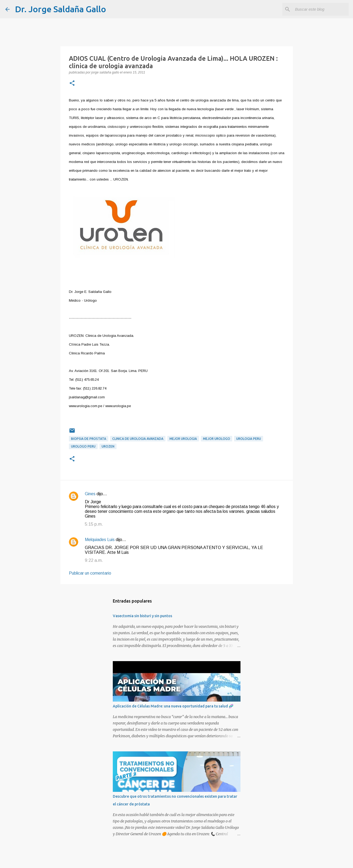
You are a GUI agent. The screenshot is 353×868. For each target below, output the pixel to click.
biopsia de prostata (89, 439)
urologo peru (83, 446)
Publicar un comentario (90, 573)
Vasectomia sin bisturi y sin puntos (142, 616)
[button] (72, 84)
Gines (90, 494)
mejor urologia (183, 439)
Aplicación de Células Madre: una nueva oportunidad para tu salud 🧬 (173, 706)
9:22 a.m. (94, 560)
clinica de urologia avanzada (138, 439)
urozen (108, 446)
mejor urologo (217, 439)
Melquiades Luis (100, 540)
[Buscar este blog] (321, 9)
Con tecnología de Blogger (177, 860)
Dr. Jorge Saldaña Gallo (61, 9)
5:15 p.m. (94, 524)
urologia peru (249, 439)
